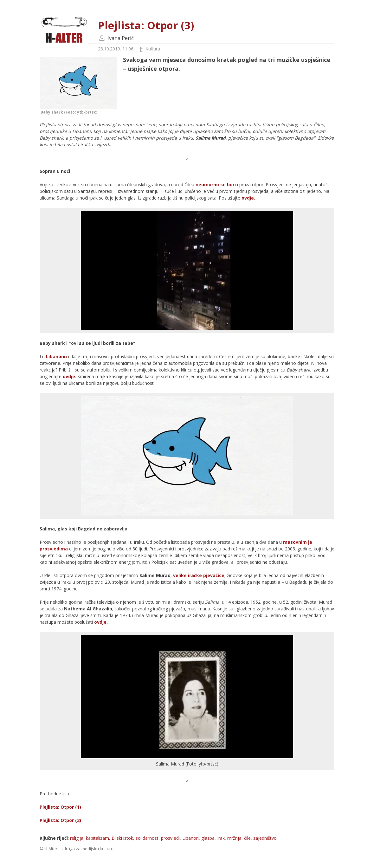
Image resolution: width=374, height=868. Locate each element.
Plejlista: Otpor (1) (60, 807)
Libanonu (56, 356)
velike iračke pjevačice (199, 575)
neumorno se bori (216, 184)
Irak (221, 838)
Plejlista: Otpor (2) (60, 820)
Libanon (190, 838)
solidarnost (147, 838)
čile (247, 838)
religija (77, 838)
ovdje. (248, 198)
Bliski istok (122, 838)
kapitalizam (97, 838)
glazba (208, 838)
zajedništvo (265, 838)
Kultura (153, 49)
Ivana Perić (121, 38)
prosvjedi (170, 838)
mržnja (234, 838)
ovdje (69, 376)
